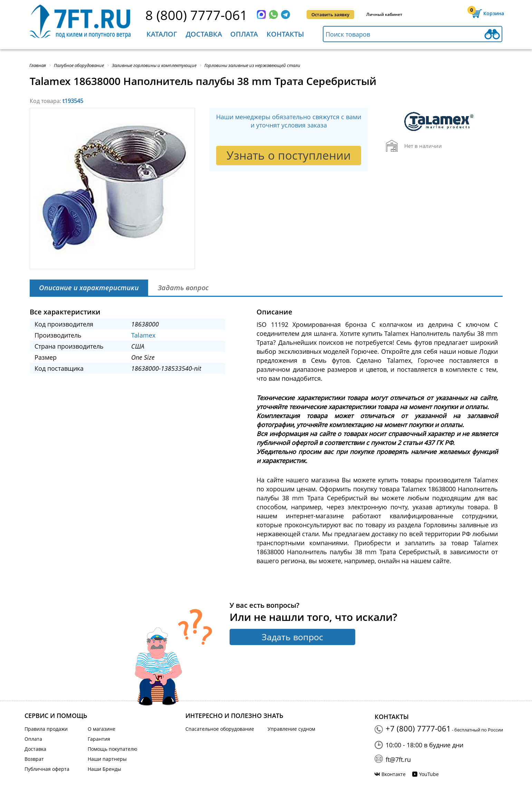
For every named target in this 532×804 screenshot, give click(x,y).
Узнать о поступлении (289, 155)
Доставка (204, 34)
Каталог (162, 34)
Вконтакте (394, 774)
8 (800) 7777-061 (196, 15)
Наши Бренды (104, 769)
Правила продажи (46, 729)
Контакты (285, 34)
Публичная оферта (47, 769)
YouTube (429, 774)
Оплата (244, 34)
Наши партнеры (107, 759)
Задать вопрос (292, 637)
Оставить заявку (330, 15)
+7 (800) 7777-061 (418, 728)
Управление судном (291, 729)
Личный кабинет (384, 14)
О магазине (101, 729)
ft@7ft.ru (398, 759)
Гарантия (99, 739)
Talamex (143, 335)
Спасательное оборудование (220, 729)
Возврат (34, 759)
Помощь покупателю (113, 749)
